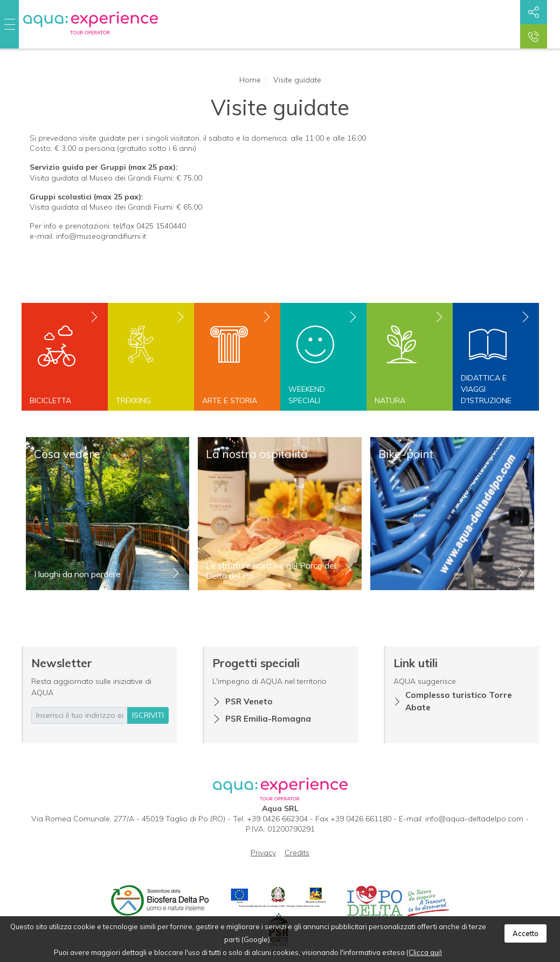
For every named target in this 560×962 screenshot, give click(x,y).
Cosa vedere (67, 454)
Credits (297, 853)
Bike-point (406, 454)
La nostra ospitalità (257, 454)
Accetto (526, 933)
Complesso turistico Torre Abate (459, 701)
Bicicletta (50, 400)
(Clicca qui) (424, 952)
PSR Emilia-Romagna (268, 719)
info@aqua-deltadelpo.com (474, 819)
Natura (390, 400)
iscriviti (148, 715)
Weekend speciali (307, 395)
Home (250, 80)
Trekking (133, 400)
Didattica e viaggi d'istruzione (486, 389)
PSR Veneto (249, 701)
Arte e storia (230, 400)
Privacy (263, 853)
